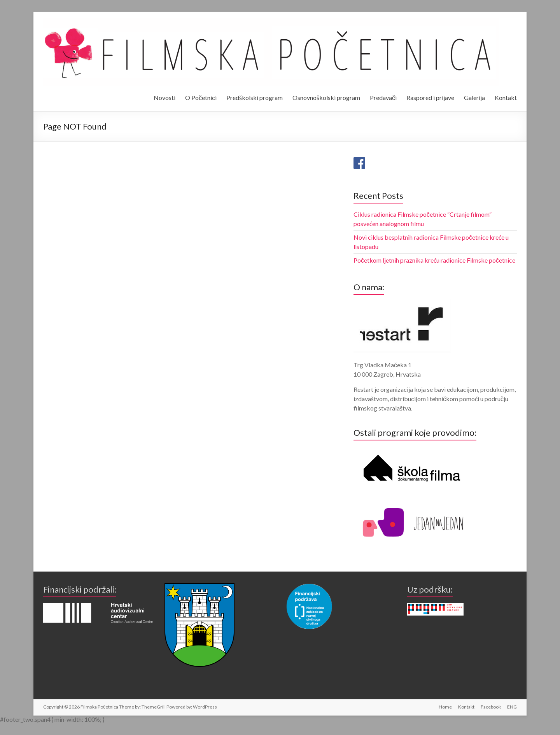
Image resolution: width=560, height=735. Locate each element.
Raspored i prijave (430, 97)
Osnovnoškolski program (326, 97)
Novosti (164, 97)
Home (445, 707)
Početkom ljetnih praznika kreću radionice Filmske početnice (434, 260)
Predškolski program (255, 97)
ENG (512, 707)
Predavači (383, 97)
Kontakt (506, 97)
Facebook (491, 707)
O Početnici (201, 97)
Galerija (474, 97)
